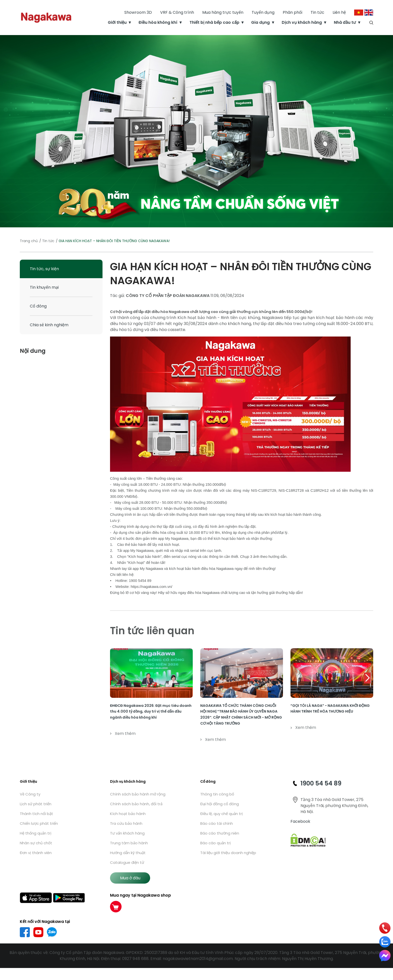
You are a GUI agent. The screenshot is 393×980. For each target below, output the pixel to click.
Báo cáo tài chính (217, 823)
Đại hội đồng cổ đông (220, 804)
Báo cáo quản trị (216, 843)
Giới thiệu (117, 22)
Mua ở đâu (130, 878)
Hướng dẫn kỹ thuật (128, 853)
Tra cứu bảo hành (126, 823)
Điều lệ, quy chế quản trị (222, 814)
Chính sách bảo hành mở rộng (138, 794)
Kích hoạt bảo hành (128, 814)
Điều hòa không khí (158, 22)
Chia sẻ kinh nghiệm (49, 325)
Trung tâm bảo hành (129, 843)
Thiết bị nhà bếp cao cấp (214, 22)
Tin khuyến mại (44, 287)
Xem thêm (123, 733)
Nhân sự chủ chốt (36, 843)
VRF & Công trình (177, 12)
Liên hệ (339, 12)
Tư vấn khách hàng (127, 833)
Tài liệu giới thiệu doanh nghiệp (228, 853)
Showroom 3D (138, 12)
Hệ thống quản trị (36, 833)
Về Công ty (30, 794)
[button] (367, 678)
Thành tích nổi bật (36, 814)
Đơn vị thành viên (36, 853)
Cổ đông (38, 306)
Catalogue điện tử (127, 862)
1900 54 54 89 (321, 783)
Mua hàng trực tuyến (223, 12)
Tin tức (317, 12)
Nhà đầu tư (345, 22)
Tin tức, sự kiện (44, 269)
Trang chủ (29, 241)
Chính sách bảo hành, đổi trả (136, 804)
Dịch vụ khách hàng (302, 22)
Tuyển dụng (263, 12)
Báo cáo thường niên (220, 833)
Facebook (300, 821)
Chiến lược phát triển (39, 823)
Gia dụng (260, 22)
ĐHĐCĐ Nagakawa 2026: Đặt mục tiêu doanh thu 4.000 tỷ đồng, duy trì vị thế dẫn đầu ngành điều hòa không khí (151, 712)
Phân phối (292, 12)
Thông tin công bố (217, 794)
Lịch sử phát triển (36, 804)
